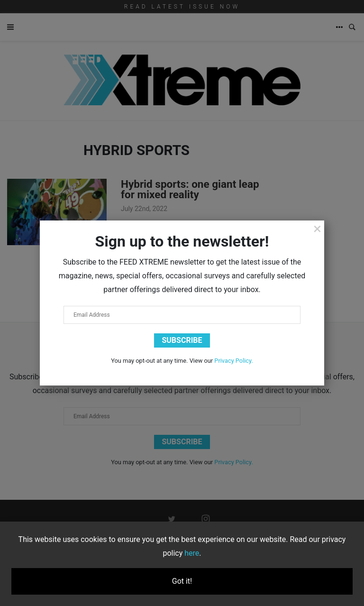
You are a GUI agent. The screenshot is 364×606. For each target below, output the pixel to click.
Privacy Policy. (234, 361)
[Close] (317, 229)
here (192, 553)
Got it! (182, 581)
